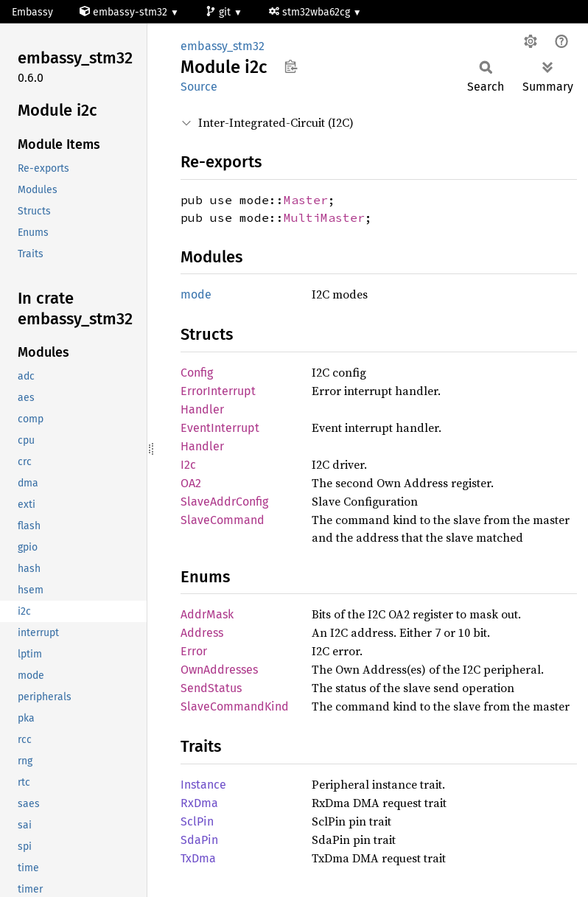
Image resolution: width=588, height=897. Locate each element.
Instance (203, 785)
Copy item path (291, 66)
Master (306, 200)
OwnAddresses (219, 670)
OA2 (191, 483)
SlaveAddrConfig (224, 502)
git (220, 12)
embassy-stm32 (125, 12)
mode (196, 294)
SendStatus (211, 688)
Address (202, 633)
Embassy (32, 12)
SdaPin (199, 840)
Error (194, 651)
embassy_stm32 (223, 46)
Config (197, 373)
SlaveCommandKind (235, 706)
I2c (188, 465)
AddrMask (207, 614)
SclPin (197, 821)
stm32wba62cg (311, 12)
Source (199, 87)
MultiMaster (324, 217)
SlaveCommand (223, 520)
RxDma (199, 803)
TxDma (198, 858)
